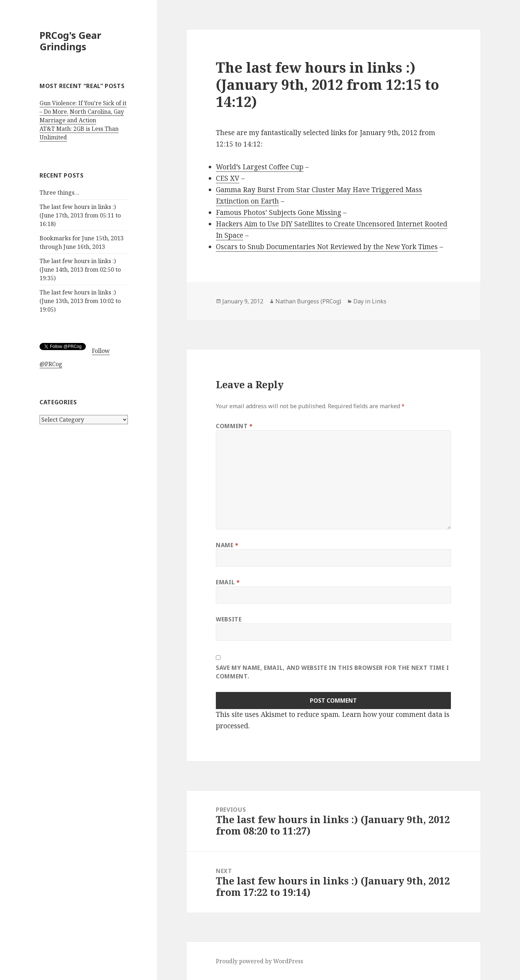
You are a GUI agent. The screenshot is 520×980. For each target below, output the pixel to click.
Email (228, 582)
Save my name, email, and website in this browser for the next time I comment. (332, 672)
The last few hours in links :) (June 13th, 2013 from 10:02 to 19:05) (80, 301)
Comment (234, 426)
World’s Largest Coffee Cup (260, 167)
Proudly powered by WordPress (259, 961)
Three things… (59, 193)
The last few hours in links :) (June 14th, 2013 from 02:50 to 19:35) (80, 270)
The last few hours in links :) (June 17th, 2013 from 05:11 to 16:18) (80, 215)
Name (227, 545)
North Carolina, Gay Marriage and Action (82, 116)
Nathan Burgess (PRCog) (308, 301)
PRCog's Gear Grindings (70, 41)
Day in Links (370, 301)
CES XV (228, 178)
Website (229, 619)
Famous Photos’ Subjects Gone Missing (279, 212)
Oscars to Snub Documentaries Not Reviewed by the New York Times (327, 247)
